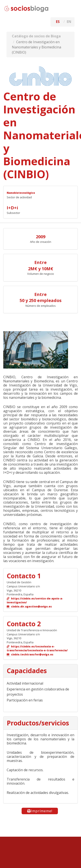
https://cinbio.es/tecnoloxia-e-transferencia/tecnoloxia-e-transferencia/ (37, 649)
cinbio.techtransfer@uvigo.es (32, 654)
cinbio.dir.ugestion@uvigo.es (31, 606)
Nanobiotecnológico (21, 193)
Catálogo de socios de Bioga (36, 36)
